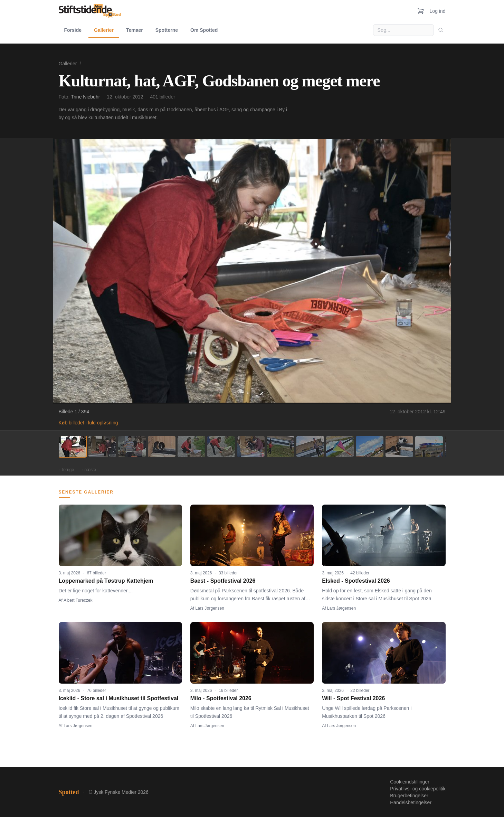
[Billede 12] (399, 447)
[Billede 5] (191, 447)
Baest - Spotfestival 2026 (223, 581)
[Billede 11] (370, 447)
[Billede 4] (162, 447)
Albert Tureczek (78, 600)
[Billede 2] (102, 447)
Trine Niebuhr (85, 97)
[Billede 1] (73, 447)
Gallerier (104, 30)
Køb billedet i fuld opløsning (88, 423)
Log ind (438, 11)
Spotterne (167, 30)
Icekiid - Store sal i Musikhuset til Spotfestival (119, 698)
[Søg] (441, 30)
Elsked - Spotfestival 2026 (356, 581)
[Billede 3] (132, 447)
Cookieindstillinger (410, 782)
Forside (73, 30)
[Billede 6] (221, 447)
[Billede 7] (251, 447)
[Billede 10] (340, 447)
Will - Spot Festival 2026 (353, 698)
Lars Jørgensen (210, 608)
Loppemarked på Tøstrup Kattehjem (106, 581)
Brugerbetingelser (409, 796)
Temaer (135, 30)
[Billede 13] (429, 447)
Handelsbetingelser (411, 802)
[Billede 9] (310, 447)
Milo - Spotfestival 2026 (221, 698)
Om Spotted (204, 30)
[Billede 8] (280, 447)
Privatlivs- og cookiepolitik (418, 789)
